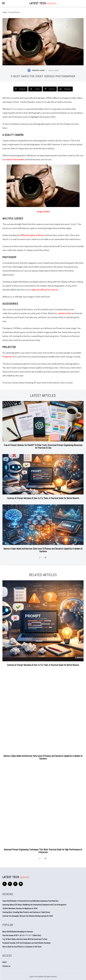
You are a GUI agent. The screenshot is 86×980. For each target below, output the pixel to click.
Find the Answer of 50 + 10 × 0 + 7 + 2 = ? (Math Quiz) (22, 935)
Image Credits (43, 211)
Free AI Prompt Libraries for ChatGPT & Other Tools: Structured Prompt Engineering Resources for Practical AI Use (43, 446)
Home (5, 12)
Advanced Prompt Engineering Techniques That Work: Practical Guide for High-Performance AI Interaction (43, 851)
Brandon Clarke (38, 70)
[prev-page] (40, 557)
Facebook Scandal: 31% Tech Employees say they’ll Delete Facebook (26, 943)
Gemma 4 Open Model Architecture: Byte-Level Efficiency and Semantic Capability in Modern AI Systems (43, 550)
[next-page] (45, 557)
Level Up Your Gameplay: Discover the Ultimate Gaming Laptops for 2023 (28, 916)
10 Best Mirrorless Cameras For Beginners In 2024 (20, 908)
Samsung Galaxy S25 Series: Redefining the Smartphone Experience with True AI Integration (34, 905)
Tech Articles (14, 12)
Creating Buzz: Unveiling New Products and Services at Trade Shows (26, 912)
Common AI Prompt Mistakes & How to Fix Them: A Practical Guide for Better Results (43, 498)
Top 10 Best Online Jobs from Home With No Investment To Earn (25, 939)
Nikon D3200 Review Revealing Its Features (18, 932)
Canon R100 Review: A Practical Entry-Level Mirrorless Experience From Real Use (30, 901)
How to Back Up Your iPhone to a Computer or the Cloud (22, 947)
